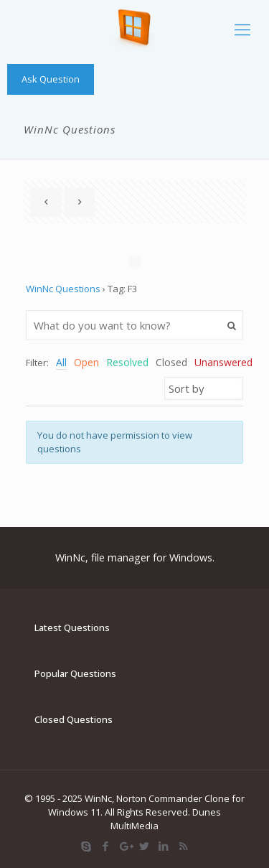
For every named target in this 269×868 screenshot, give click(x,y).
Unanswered (223, 362)
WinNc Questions (63, 289)
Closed (171, 362)
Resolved (127, 362)
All (61, 362)
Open (86, 362)
